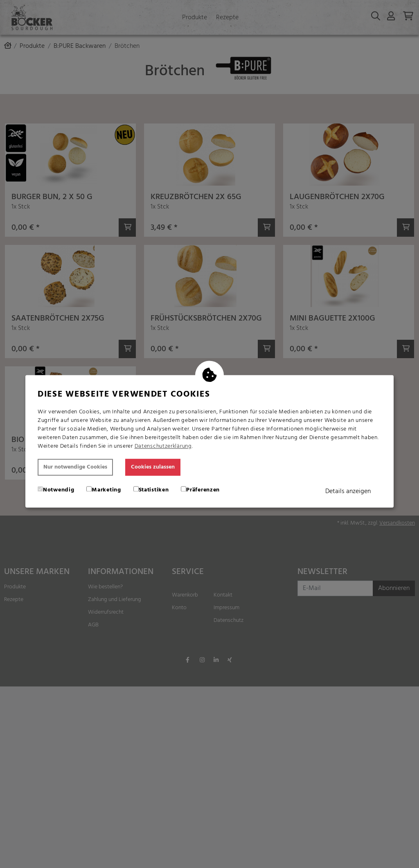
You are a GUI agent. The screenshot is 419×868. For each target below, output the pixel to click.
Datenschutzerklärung (163, 446)
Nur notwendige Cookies (75, 467)
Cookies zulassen (153, 467)
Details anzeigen (348, 491)
